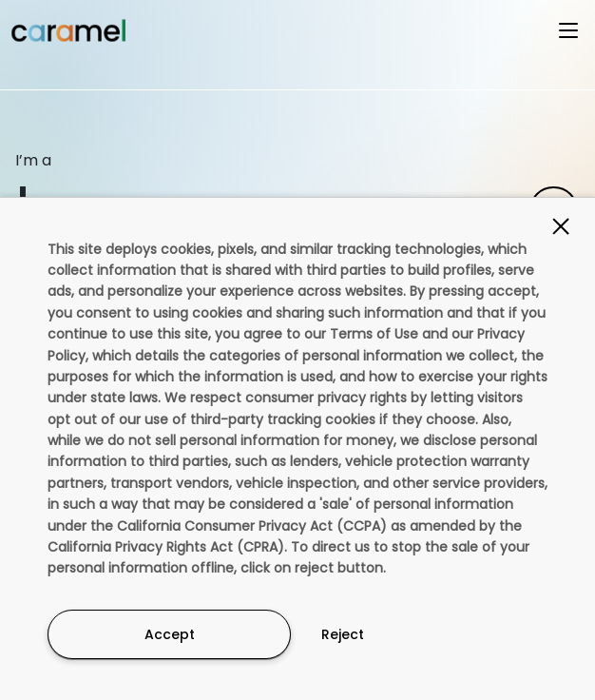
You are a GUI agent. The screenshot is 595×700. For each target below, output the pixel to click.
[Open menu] (568, 30)
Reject (343, 634)
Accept (170, 634)
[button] (297, 37)
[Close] (561, 226)
